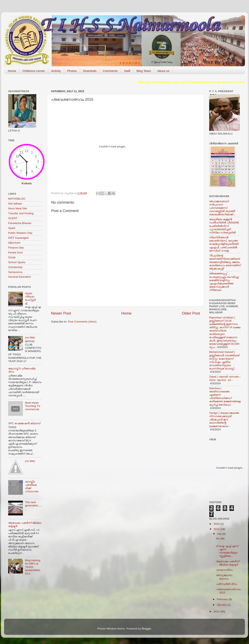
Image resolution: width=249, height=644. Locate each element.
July (220, 534)
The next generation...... (33, 505)
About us (163, 71)
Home (12, 71)
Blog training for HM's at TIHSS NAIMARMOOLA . (33, 567)
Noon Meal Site (18, 208)
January (222, 605)
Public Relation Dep (20, 233)
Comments (110, 71)
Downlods (90, 71)
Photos (72, 71)
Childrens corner (34, 71)
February (223, 599)
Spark (12, 228)
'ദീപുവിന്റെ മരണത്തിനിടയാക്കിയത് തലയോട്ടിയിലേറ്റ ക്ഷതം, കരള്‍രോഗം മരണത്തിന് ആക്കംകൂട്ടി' (225, 262)
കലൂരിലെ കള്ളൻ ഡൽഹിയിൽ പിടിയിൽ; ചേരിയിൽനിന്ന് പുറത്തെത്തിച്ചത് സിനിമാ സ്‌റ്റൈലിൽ (224, 226)
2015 (217, 529)
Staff (127, 71)
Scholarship (15, 267)
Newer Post (61, 313)
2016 (217, 524)
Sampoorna (15, 272)
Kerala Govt (15, 252)
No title (220, 539)
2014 (217, 611)
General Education (20, 277)
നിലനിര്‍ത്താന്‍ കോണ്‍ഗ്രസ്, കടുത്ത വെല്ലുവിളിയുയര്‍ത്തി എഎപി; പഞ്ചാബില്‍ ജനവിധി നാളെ (224, 244)
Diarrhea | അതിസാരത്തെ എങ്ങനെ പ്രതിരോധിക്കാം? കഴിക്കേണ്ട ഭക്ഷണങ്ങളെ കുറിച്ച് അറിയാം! (225, 397)
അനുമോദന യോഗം (224, 577)
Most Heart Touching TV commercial (33, 406)
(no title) (30, 337)
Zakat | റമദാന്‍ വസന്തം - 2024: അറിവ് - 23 (225, 378)
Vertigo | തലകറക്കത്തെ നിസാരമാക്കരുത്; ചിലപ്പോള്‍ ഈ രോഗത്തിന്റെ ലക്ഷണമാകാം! (224, 420)
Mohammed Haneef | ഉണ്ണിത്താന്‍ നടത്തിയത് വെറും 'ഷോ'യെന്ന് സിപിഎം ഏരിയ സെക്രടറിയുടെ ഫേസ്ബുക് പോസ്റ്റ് (224, 360)
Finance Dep (16, 248)
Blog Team (144, 71)
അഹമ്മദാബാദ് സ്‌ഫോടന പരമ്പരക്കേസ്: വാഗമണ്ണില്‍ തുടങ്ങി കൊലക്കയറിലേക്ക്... (222, 208)
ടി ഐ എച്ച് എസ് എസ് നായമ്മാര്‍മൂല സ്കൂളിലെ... (227, 551)
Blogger (146, 629)
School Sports (17, 262)
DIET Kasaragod (18, 238)
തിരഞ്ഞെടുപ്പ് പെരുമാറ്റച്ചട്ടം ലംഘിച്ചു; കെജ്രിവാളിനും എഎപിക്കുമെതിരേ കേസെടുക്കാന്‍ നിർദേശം (224, 282)
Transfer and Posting (21, 213)
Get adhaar (15, 204)
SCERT (13, 218)
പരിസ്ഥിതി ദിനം (227, 584)
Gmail (12, 257)
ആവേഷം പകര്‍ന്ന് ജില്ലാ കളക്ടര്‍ (228, 563)
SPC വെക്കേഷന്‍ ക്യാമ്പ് (24, 423)
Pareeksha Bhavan (20, 223)
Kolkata (27, 183)
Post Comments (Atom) (82, 322)
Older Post (191, 313)
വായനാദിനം (224, 570)
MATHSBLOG (17, 199)
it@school (14, 243)
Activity (56, 71)
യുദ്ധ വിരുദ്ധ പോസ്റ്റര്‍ (30, 297)
